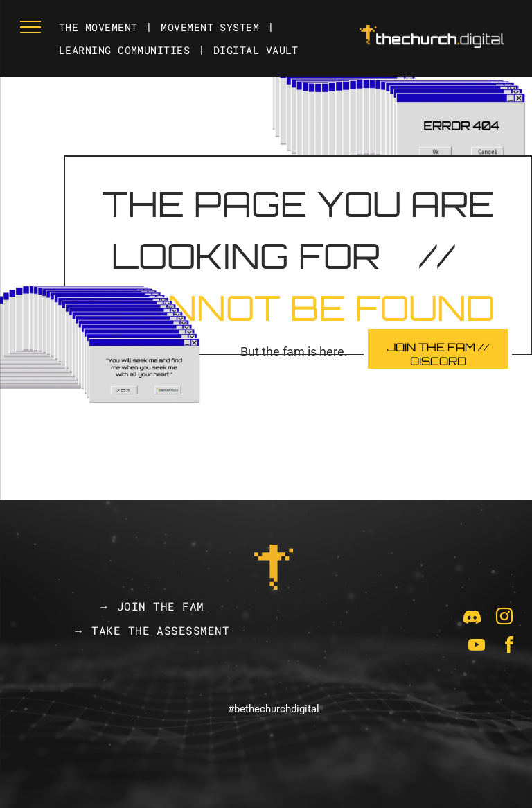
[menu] (30, 27)
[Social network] (472, 618)
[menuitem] (99, 27)
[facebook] (509, 647)
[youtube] (477, 647)
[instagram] (504, 618)
